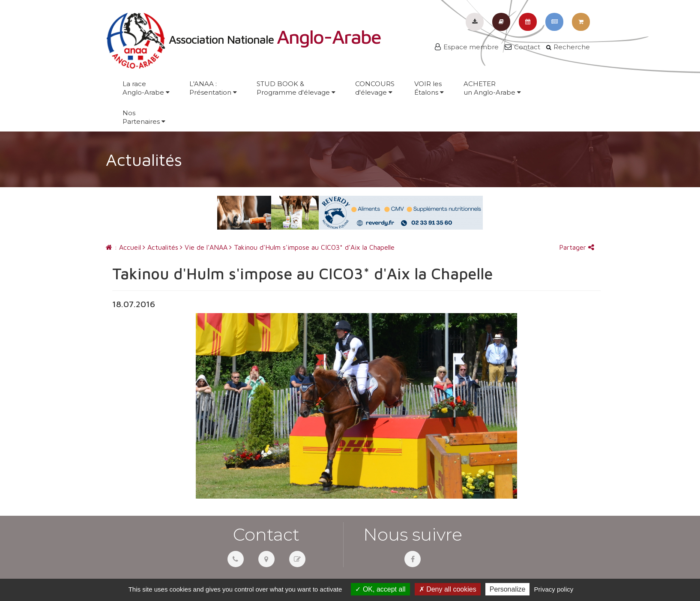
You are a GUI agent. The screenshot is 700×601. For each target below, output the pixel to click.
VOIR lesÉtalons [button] (429, 88)
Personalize (508, 589)
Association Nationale (243, 39)
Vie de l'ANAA (204, 247)
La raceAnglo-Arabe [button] (146, 88)
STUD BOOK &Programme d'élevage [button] (296, 88)
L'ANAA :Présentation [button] (213, 88)
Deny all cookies (448, 589)
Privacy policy (554, 589)
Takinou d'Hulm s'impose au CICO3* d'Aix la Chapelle (312, 247)
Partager (577, 247)
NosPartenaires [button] (144, 117)
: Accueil (123, 247)
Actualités (160, 247)
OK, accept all (380, 589)
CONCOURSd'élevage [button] (375, 88)
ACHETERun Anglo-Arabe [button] (492, 88)
